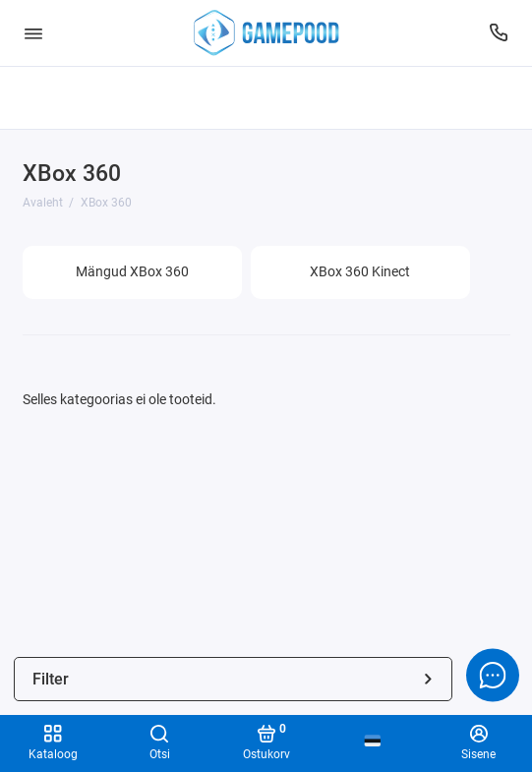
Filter (234, 679)
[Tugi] (500, 33)
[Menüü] (33, 33)
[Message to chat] (493, 675)
